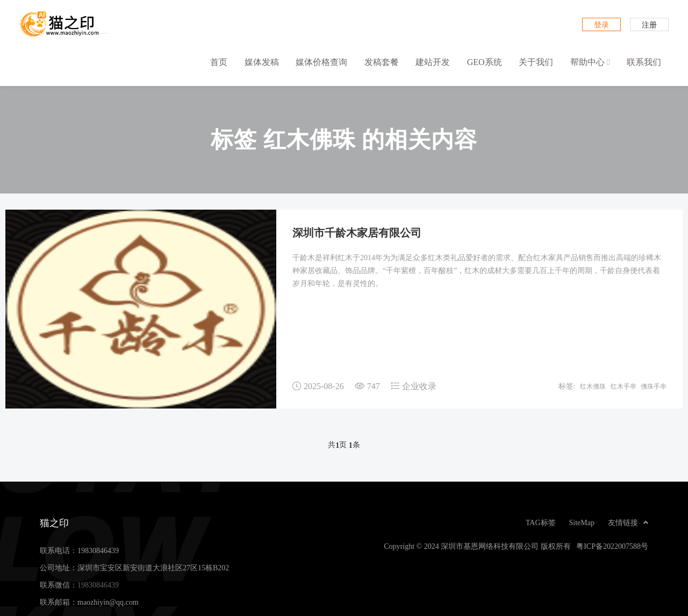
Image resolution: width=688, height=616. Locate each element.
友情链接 (628, 522)
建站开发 (433, 62)
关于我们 (536, 62)
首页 (219, 62)
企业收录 (419, 386)
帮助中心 (590, 62)
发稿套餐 (382, 62)
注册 (649, 25)
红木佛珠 (593, 386)
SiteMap (582, 522)
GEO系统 (485, 62)
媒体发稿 (262, 62)
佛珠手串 (654, 386)
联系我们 (644, 62)
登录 (601, 25)
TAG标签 (541, 522)
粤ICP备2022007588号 (612, 546)
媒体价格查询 (321, 62)
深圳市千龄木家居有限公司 (357, 232)
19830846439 (98, 550)
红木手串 (623, 386)
